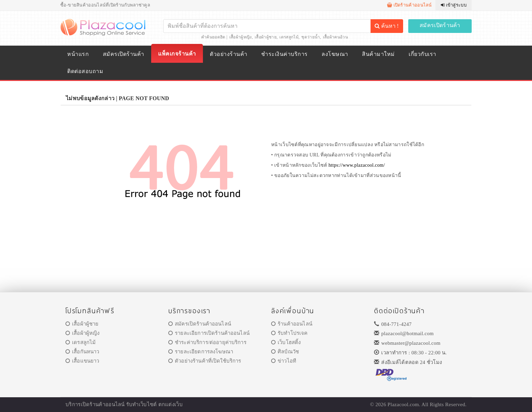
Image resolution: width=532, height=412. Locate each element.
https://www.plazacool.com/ (357, 165)
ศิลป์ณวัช (285, 352)
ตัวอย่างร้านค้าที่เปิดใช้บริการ (205, 361)
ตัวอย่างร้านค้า (228, 54)
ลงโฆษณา (335, 54)
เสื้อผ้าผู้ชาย (266, 37)
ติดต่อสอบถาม (85, 71)
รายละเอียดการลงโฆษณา (201, 352)
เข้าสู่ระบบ (454, 5)
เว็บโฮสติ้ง (286, 342)
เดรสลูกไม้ (289, 37)
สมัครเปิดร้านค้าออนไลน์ (200, 324)
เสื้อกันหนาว (82, 352)
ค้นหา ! (387, 26)
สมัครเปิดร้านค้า (440, 25)
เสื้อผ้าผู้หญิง (241, 37)
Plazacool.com (403, 404)
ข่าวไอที (284, 361)
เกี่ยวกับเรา (422, 54)
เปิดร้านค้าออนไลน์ (409, 5)
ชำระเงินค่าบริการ (284, 54)
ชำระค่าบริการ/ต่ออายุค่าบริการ (207, 342)
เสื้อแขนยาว (82, 361)
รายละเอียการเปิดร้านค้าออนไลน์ (209, 333)
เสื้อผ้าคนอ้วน (335, 37)
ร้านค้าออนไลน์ (292, 324)
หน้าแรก (78, 54)
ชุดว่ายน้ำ (311, 37)
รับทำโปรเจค (289, 333)
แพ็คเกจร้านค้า (177, 54)
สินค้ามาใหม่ (378, 54)
